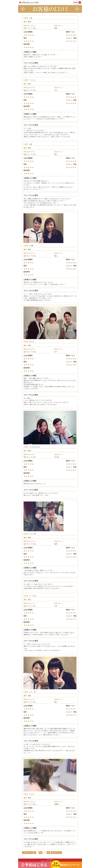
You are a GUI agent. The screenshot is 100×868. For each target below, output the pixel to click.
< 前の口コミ (28, 853)
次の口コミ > (56, 853)
